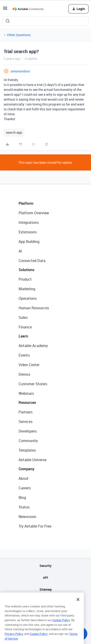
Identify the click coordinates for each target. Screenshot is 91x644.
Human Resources (34, 308)
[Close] (78, 606)
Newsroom (27, 517)
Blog (22, 497)
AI (20, 251)
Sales (23, 317)
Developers (28, 431)
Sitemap (46, 589)
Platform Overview (34, 213)
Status (24, 507)
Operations (28, 298)
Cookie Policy (61, 626)
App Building (29, 242)
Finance (25, 327)
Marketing (27, 289)
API (45, 578)
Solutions (26, 270)
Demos (24, 374)
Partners (26, 412)
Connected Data (32, 261)
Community (28, 441)
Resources (27, 402)
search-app (14, 132)
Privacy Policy (14, 640)
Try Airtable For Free (35, 526)
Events (24, 355)
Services (26, 422)
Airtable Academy (33, 346)
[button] (5, 10)
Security (45, 566)
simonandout (20, 71)
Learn (23, 336)
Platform (26, 203)
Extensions (28, 232)
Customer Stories (33, 384)
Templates (27, 450)
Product (25, 279)
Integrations (29, 222)
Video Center (29, 365)
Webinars (26, 393)
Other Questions (19, 35)
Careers (25, 488)
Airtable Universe (32, 460)
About (24, 478)
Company (26, 469)
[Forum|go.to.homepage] (28, 9)
